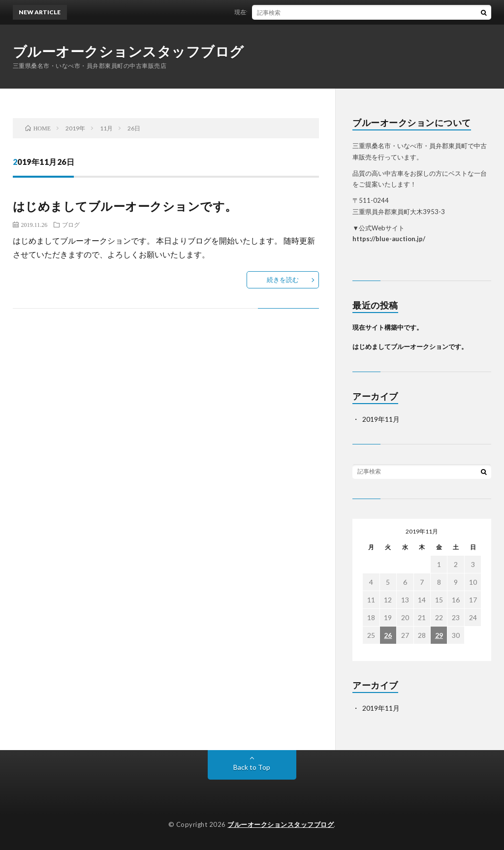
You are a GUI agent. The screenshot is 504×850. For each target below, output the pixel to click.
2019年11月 (381, 419)
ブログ (71, 224)
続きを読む (283, 280)
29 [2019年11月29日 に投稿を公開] (439, 635)
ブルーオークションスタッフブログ (128, 51)
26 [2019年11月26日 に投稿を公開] (388, 635)
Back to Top (252, 767)
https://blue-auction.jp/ (389, 239)
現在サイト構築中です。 (272, 12)
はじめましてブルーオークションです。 (125, 206)
